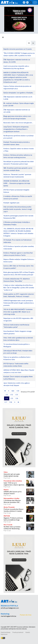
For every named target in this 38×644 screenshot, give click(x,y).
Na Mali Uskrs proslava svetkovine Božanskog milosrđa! (12, 528)
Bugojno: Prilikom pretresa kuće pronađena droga (13, 519)
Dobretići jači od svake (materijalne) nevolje (12, 475)
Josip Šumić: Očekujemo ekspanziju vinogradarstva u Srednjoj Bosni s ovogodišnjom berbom (16, 129)
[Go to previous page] (9, 391)
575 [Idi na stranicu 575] (12, 398)
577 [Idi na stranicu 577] (6, 402)
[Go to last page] (18, 402)
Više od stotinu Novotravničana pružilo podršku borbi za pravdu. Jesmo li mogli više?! (18, 209)
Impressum (4, 634)
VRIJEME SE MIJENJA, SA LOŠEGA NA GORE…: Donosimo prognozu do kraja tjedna (17, 183)
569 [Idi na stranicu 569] (13, 391)
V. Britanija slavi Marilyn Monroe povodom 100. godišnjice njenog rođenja (13, 501)
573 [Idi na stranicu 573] (17, 395)
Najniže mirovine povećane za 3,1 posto (18, 49)
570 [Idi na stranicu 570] (18, 391)
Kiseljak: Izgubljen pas (11, 203)
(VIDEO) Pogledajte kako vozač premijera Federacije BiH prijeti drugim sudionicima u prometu (19, 303)
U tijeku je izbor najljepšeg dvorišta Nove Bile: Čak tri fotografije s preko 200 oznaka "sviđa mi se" (19, 287)
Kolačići (28, 632)
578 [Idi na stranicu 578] (11, 402)
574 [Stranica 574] (7, 398)
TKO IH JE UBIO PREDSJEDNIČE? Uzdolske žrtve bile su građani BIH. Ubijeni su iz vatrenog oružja (18, 312)
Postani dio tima (26, 615)
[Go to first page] (5, 391)
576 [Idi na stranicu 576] (17, 398)
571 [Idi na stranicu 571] (7, 395)
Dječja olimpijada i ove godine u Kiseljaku (18, 93)
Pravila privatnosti (18, 632)
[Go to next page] (15, 402)
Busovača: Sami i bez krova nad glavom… (18, 123)
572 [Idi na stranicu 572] (12, 395)
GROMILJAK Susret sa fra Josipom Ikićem (13, 493)
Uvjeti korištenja (6, 632)
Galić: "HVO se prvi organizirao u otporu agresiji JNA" (14, 484)
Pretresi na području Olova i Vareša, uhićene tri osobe (14, 510)
